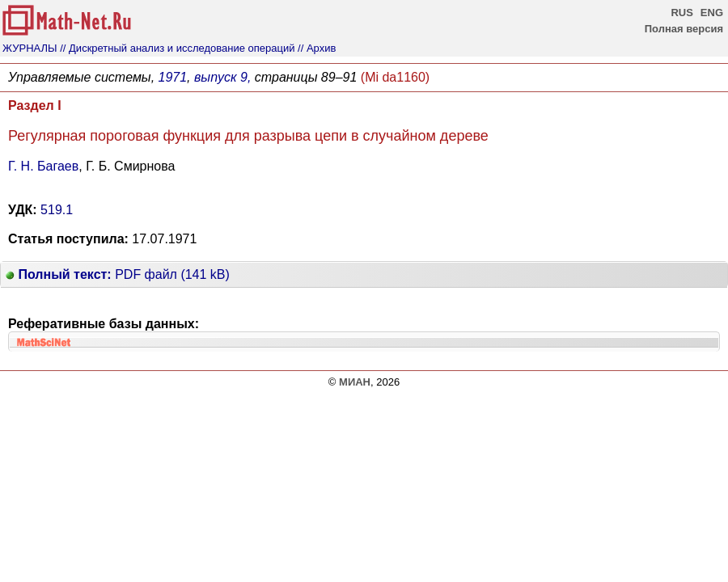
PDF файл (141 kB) (118, 274)
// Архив (317, 48)
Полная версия (684, 29)
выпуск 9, (222, 77)
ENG (712, 13)
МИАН (355, 382)
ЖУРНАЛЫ (30, 48)
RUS (681, 13)
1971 (173, 77)
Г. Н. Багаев (43, 166)
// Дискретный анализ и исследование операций (177, 48)
